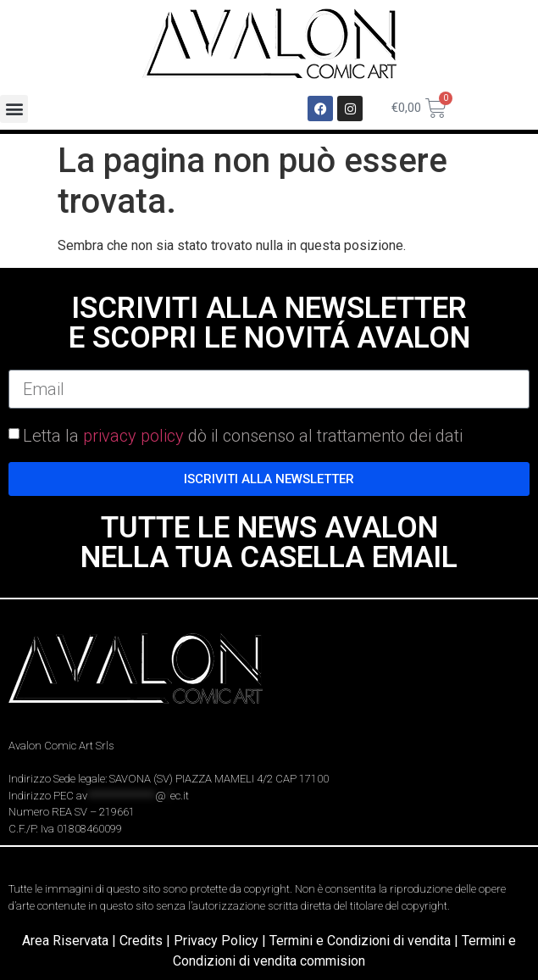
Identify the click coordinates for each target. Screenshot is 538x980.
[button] (14, 109)
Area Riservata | (71, 941)
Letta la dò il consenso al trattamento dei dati (243, 436)
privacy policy (133, 436)
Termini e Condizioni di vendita (360, 941)
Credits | (147, 941)
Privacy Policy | (222, 941)
